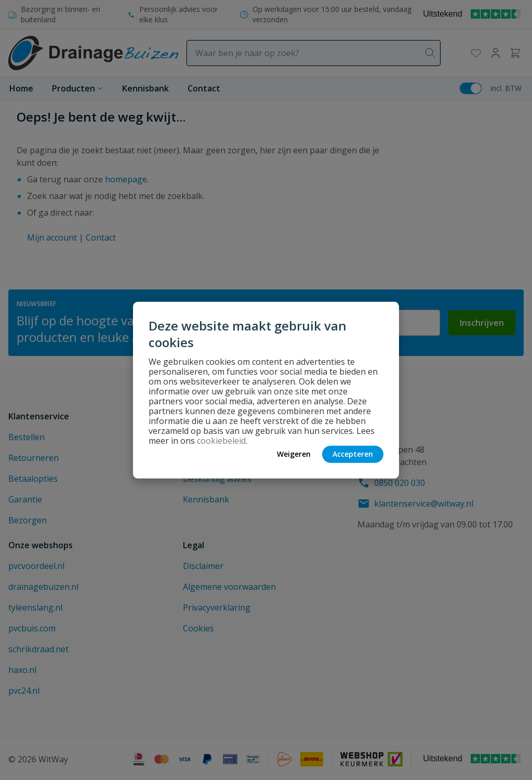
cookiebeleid (221, 440)
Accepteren (353, 454)
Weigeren (294, 454)
